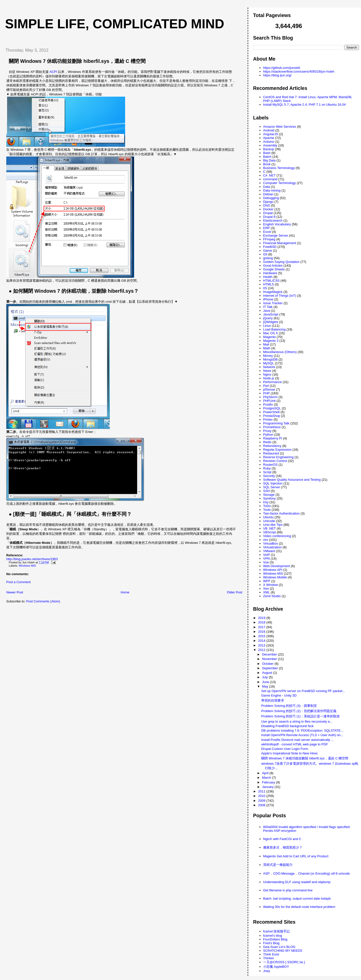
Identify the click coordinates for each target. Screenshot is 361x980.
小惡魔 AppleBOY (276, 967)
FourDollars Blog (275, 939)
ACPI (53, 72)
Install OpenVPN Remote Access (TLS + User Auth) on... (302, 735)
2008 (262, 805)
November (270, 659)
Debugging (271, 198)
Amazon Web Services (280, 127)
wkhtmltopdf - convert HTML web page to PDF (295, 744)
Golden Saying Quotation (281, 262)
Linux (267, 326)
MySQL (269, 363)
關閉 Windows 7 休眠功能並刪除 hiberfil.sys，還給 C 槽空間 (77, 61)
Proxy (267, 431)
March (267, 778)
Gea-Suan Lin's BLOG (279, 947)
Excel (267, 232)
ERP (267, 228)
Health (268, 277)
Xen (266, 589)
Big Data (269, 160)
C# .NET (269, 175)
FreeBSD (270, 247)
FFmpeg (269, 239)
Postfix (268, 404)
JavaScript (271, 314)
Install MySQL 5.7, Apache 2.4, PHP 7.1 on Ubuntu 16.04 (305, 105)
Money (268, 356)
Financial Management (280, 243)
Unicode (269, 521)
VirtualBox (271, 543)
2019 (262, 618)
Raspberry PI (273, 438)
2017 (262, 627)
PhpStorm (270, 397)
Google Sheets (274, 269)
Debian (268, 194)
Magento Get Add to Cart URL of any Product (296, 856)
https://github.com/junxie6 (282, 68)
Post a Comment (18, 582)
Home (125, 592)
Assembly (270, 145)
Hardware (270, 273)
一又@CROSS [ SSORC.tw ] (284, 962)
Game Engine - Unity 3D (279, 695)
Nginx (267, 374)
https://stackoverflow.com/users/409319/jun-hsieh (299, 71)
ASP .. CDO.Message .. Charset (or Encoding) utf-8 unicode (307, 873)
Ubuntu (268, 517)
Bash (267, 153)
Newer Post (15, 592)
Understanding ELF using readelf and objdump (297, 882)
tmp (266, 502)
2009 (262, 801)
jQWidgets (271, 322)
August (267, 673)
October (268, 664)
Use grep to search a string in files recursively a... (297, 721)
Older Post (235, 592)
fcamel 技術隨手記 (277, 931)
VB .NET (270, 528)
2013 (262, 645)
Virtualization (273, 547)
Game (268, 251)
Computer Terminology (280, 183)
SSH (267, 491)
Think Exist (271, 954)
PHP (267, 393)
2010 (262, 796)
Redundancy (272, 446)
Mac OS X (271, 333)
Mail (266, 344)
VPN (267, 558)
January (268, 787)
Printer (268, 420)
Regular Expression (277, 450)
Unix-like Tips (273, 525)
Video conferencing (277, 536)
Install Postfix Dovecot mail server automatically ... (297, 740)
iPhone (268, 299)
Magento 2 (271, 341)
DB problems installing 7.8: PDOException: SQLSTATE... (302, 730)
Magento (270, 337)
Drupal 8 (269, 217)
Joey (267, 971)
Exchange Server (276, 235)
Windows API (273, 570)
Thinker (269, 958)
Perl (266, 386)
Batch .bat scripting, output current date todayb (297, 899)
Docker (268, 209)
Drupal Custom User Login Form (285, 749)
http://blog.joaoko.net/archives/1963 (32, 559)
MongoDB (270, 359)
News (267, 371)
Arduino (269, 142)
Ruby (267, 468)
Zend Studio (272, 596)
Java (267, 311)
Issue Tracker (273, 303)
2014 (262, 641)
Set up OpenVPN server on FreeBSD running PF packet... (303, 691)
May (265, 686)
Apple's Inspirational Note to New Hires (289, 753)
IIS (265, 288)
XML (267, 592)
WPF (267, 581)
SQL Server (272, 487)
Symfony (270, 498)
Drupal (268, 213)
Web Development (277, 566)
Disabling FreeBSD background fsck (287, 726)
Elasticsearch (273, 220)
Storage (269, 495)
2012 (262, 650)
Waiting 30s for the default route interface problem (299, 907)
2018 (262, 622)
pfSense (269, 389)
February (269, 782)
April (266, 773)
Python (268, 435)
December (270, 654)
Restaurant (271, 453)
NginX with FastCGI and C (282, 839)
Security (269, 476)
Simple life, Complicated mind (115, 24)
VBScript (270, 532)
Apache (269, 138)
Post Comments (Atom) (43, 601)
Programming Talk (276, 423)
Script (267, 472)
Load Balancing (275, 329)
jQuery (268, 318)
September (270, 668)
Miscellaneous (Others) (280, 352)
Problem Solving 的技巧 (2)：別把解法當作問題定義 (299, 711)
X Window (271, 585)
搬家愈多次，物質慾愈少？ (283, 847)
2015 (262, 636)
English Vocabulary (277, 224)
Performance (273, 382)
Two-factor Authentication (282, 513)
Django (268, 202)
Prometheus (272, 427)
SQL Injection (273, 483)
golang (268, 258)
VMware (269, 551)
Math (267, 348)
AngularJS (271, 134)
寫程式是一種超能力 (278, 865)
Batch (267, 157)
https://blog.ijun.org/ (277, 75)
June (266, 682)
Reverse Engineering (278, 457)
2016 (262, 632)
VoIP (267, 555)
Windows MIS (27, 566)
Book (267, 164)
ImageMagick (273, 292)
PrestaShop (272, 416)
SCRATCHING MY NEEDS (283, 951)
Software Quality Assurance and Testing (292, 480)
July (265, 677)
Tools (267, 510)
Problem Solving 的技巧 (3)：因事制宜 (289, 706)
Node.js (269, 378)
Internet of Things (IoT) (280, 296)
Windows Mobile (275, 577)
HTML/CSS (272, 281)
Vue (266, 562)
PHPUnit (269, 401)
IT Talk (268, 307)
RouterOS (270, 465)
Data (267, 187)
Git (265, 254)
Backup (269, 149)
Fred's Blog (271, 943)
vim (266, 540)
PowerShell (272, 412)
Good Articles (273, 266)
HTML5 (269, 284)
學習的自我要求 (273, 700)
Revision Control (275, 461)
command (270, 179)
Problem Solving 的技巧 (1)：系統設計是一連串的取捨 (300, 716)
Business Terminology (279, 168)
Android (269, 130)
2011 (262, 791)
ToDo (267, 506)
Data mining (272, 190)
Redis (267, 442)
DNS (267, 205)
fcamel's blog (273, 936)
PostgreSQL (272, 408)
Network (269, 367)
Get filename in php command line (288, 890)
